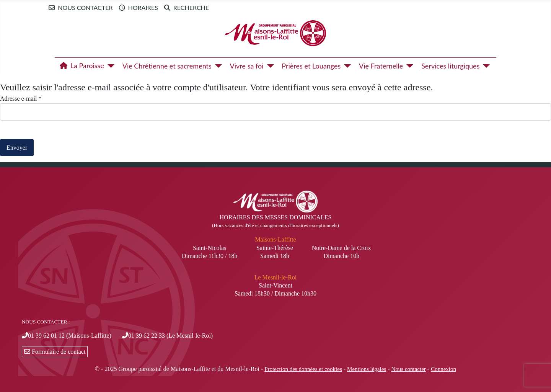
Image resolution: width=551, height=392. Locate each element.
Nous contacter (79, 8)
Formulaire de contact (55, 352)
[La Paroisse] (109, 66)
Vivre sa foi (247, 66)
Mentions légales (367, 369)
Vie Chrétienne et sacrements (167, 66)
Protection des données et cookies (303, 369)
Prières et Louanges (311, 66)
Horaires (137, 8)
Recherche (185, 8)
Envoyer (17, 148)
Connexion (443, 369)
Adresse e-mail (21, 99)
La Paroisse (80, 66)
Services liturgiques (450, 66)
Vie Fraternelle (381, 66)
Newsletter (231, 7)
